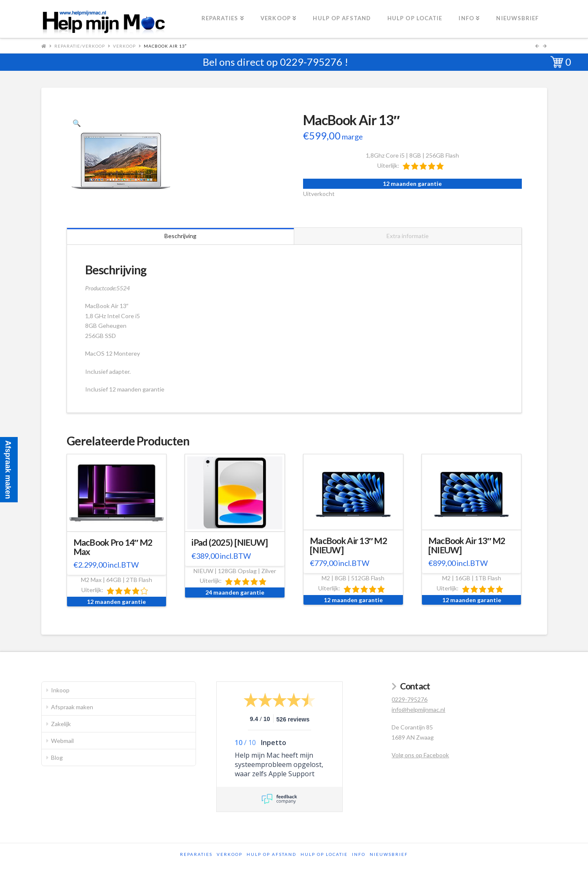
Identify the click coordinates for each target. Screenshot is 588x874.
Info (359, 854)
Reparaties (196, 854)
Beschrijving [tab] (180, 236)
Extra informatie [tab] (408, 236)
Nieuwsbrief (389, 854)
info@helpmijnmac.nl (418, 709)
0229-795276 (311, 62)
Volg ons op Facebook (420, 755)
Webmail (62, 741)
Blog (57, 757)
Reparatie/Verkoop (80, 46)
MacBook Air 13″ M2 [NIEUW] (348, 545)
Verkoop (124, 46)
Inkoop (60, 690)
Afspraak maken (72, 707)
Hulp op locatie (324, 854)
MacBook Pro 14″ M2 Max (113, 547)
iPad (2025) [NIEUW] (230, 542)
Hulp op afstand (271, 854)
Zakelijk (61, 724)
